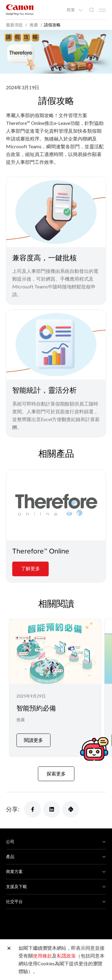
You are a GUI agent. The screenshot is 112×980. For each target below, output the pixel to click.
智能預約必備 (36, 708)
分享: (13, 804)
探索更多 (56, 769)
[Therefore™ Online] (56, 505)
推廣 (21, 720)
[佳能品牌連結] (20, 10)
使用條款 (42, 956)
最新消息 (15, 25)
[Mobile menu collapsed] (102, 10)
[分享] (33, 804)
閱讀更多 (33, 735)
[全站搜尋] (91, 10)
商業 (71, 10)
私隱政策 (66, 956)
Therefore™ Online (41, 551)
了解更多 (30, 568)
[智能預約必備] (55, 685)
